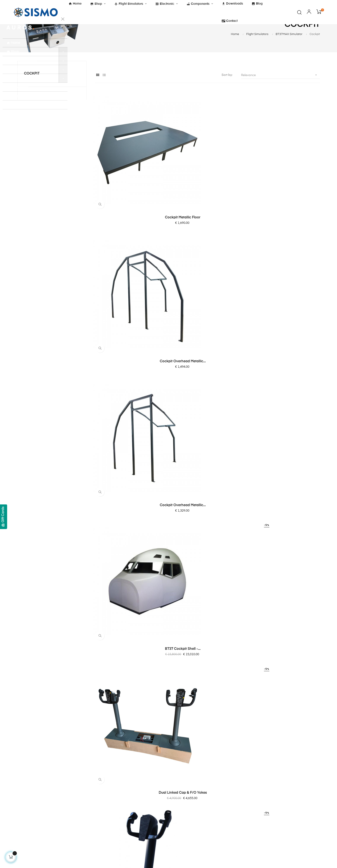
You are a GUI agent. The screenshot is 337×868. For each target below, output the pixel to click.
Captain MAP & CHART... (129, 593)
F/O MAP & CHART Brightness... (207, 593)
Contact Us (181, 780)
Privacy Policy (131, 803)
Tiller (285, 393)
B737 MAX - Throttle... (207, 493)
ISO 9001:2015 (131, 819)
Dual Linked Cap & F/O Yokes (207, 293)
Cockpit (32, 93)
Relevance (280, 95)
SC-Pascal (180, 801)
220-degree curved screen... (285, 593)
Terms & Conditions (135, 772)
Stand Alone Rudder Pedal (129, 393)
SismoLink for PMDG (188, 816)
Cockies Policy (131, 780)
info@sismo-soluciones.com (38, 822)
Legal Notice (130, 796)
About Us (179, 772)
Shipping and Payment (137, 788)
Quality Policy (131, 811)
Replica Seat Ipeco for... (285, 493)
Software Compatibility (189, 824)
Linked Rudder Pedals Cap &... (130, 493)
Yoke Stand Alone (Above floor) (285, 293)
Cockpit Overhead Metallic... (207, 193)
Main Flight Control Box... (207, 393)
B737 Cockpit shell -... (130, 293)
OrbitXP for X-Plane (187, 809)
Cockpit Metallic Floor (129, 193)
